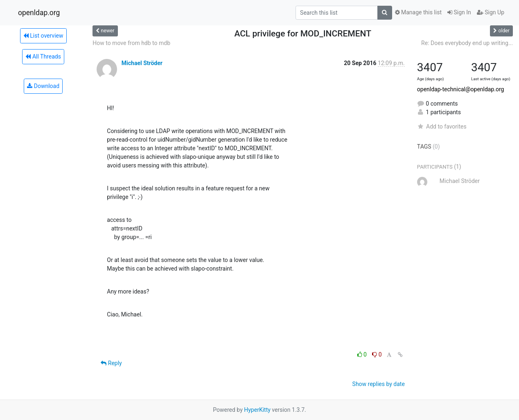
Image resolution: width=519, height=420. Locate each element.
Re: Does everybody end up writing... (467, 43)
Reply (111, 363)
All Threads (43, 56)
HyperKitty (257, 410)
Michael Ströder (142, 63)
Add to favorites (442, 126)
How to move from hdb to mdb (131, 43)
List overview (43, 36)
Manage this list (418, 12)
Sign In (459, 12)
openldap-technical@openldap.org (461, 89)
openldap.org (39, 13)
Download (43, 86)
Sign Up (491, 12)
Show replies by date (379, 384)
